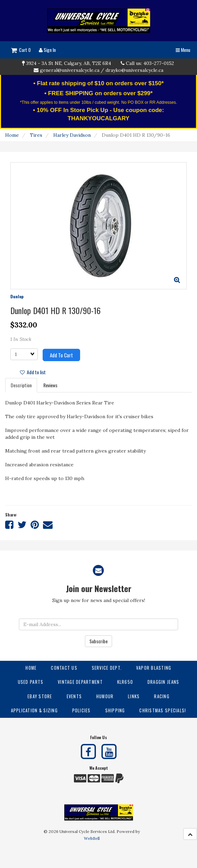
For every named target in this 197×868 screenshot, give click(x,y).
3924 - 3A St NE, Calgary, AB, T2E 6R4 (69, 63)
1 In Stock (21, 339)
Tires (36, 135)
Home (12, 135)
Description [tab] (21, 385)
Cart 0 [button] (21, 50)
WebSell (92, 838)
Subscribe (98, 641)
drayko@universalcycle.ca (134, 70)
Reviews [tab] (50, 385)
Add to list (33, 372)
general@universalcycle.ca (70, 70)
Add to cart (61, 355)
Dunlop (17, 296)
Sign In (47, 50)
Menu (183, 50)
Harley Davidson (72, 135)
